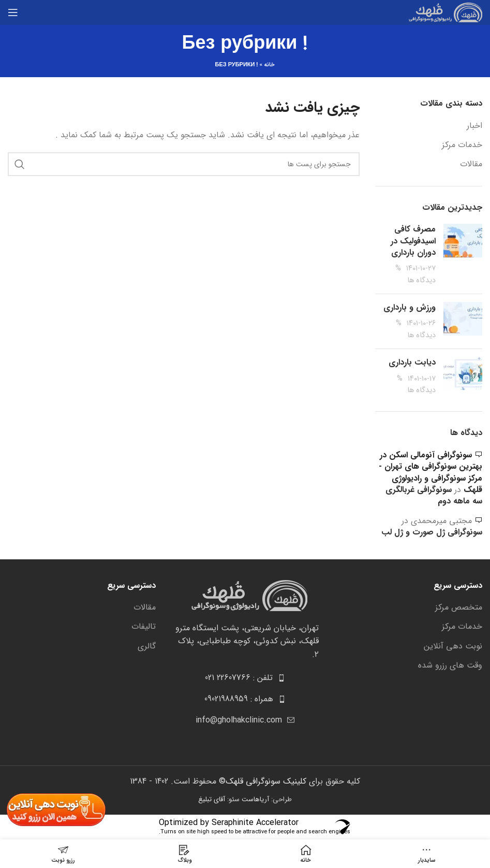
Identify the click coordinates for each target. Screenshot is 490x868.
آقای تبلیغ (212, 799)
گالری (147, 646)
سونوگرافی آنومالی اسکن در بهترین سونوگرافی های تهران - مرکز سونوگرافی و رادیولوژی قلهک (430, 472)
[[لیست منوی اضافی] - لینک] (245, 678)
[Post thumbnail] (463, 255)
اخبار (474, 126)
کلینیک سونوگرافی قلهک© (261, 781)
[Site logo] (443, 12)
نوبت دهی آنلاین (453, 646)
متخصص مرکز (459, 607)
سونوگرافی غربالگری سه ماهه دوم (434, 495)
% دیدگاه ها (415, 274)
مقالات (471, 164)
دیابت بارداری (412, 362)
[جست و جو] (184, 164)
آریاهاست (255, 799)
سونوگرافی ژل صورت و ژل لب (432, 532)
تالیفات (144, 627)
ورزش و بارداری (410, 307)
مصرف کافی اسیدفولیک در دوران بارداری (413, 241)
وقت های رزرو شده (450, 666)
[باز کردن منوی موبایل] (13, 12)
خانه (269, 65)
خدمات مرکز (462, 145)
